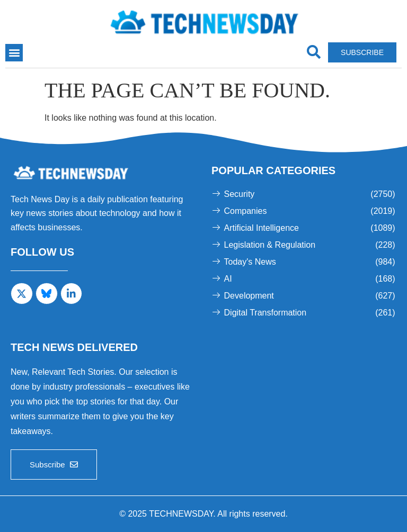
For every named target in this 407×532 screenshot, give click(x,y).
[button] (14, 53)
